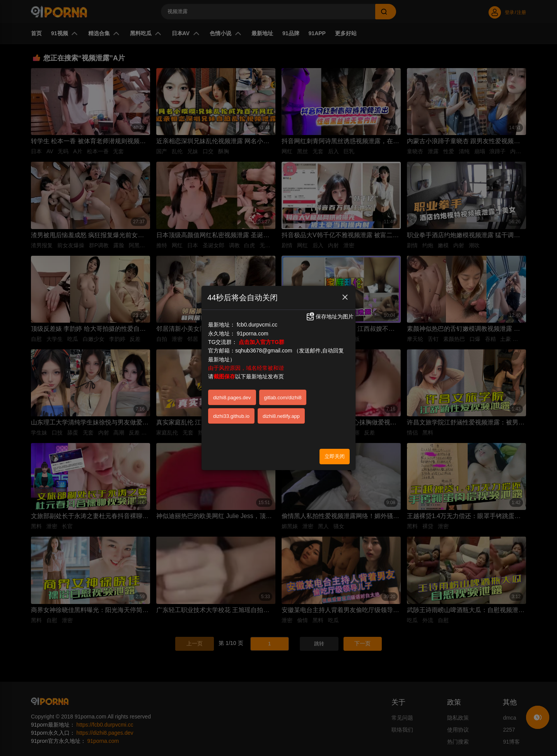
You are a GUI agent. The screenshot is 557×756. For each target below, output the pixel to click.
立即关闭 (335, 456)
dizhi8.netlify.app (281, 416)
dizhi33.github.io (231, 416)
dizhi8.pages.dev (232, 398)
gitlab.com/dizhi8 (283, 398)
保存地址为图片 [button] (330, 316)
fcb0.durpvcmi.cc (257, 325)
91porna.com (253, 334)
